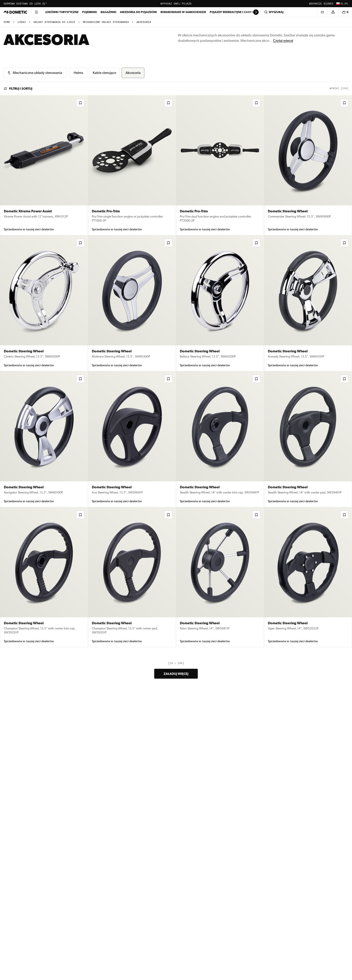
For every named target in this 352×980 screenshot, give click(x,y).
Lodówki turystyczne (62, 12)
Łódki (22, 22)
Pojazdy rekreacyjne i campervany (236, 12)
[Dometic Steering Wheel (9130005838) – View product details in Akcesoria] (308, 439)
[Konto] (333, 12)
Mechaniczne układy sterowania (106, 22)
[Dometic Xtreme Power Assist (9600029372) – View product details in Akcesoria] (44, 165)
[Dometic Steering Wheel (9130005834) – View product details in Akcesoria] (132, 577)
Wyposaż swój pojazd (176, 4)
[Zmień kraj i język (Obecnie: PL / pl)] (342, 4)
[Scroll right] (256, 12)
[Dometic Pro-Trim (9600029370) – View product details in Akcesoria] (132, 165)
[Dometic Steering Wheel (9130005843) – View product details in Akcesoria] (308, 303)
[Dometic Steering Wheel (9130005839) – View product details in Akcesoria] (220, 439)
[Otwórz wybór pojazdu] (322, 12)
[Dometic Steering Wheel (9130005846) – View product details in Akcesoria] (44, 303)
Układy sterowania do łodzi (54, 22)
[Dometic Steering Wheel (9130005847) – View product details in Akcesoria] (308, 165)
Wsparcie (316, 4)
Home (7, 22)
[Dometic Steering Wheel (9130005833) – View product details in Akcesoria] (220, 577)
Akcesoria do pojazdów (138, 12)
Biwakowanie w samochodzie (183, 12)
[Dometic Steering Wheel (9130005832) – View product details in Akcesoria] (308, 577)
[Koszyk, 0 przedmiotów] (345, 12)
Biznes (329, 4)
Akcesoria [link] (144, 22)
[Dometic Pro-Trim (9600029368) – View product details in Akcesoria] (220, 165)
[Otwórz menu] (36, 12)
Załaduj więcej (176, 674)
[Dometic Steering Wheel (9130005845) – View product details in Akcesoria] (132, 303)
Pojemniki (90, 12)
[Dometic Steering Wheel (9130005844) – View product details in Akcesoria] (220, 303)
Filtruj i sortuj (18, 89)
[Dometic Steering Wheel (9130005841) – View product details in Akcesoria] (132, 439)
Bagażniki (108, 12)
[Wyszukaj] (289, 12)
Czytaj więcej (283, 41)
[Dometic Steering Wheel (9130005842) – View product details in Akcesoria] (44, 439)
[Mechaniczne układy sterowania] (35, 73)
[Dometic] (15, 12)
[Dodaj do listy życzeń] (80, 103)
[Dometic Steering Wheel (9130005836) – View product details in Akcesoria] (44, 577)
